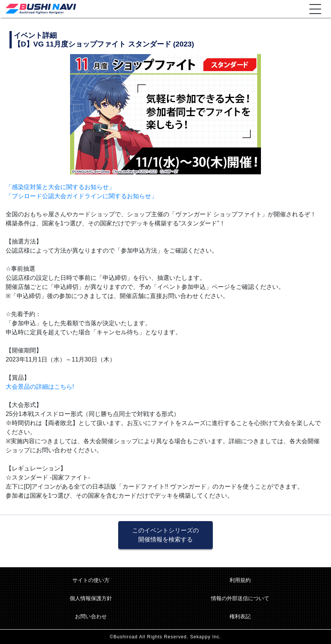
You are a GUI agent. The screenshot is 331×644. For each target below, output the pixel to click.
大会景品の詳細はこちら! (40, 387)
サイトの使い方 (91, 580)
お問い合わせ (91, 616)
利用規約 (240, 580)
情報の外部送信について (240, 598)
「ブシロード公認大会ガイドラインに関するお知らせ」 (81, 196)
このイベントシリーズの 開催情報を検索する (165, 535)
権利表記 (240, 616)
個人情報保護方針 (91, 598)
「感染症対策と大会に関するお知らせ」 (60, 187)
